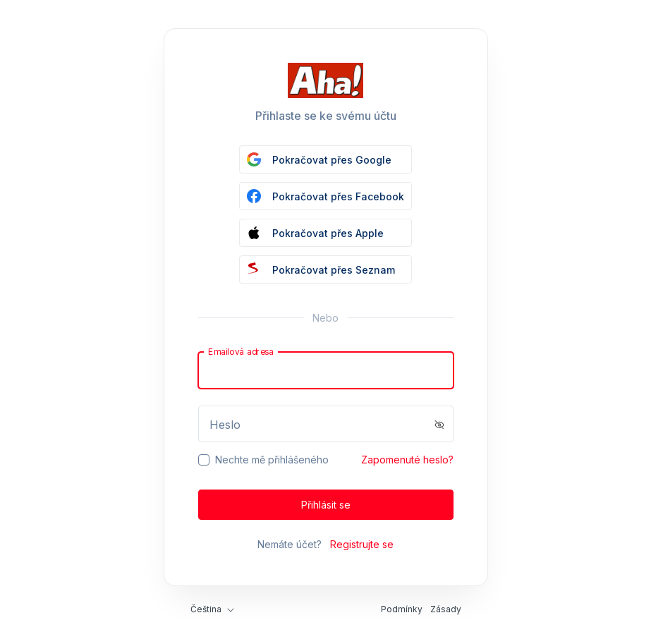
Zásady (446, 609)
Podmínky (402, 609)
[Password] (326, 424)
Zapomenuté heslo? (407, 460)
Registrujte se (362, 544)
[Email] (326, 370)
